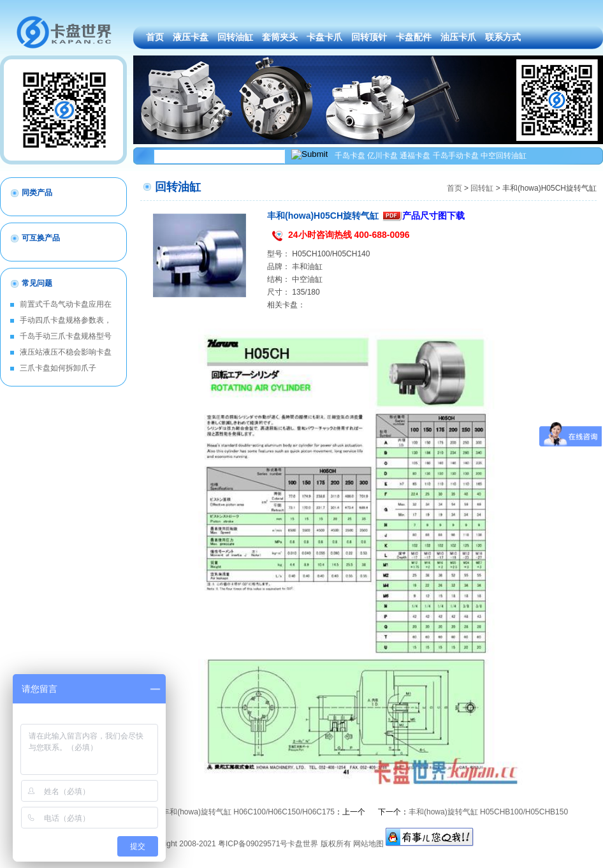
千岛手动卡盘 (456, 156)
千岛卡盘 (350, 156)
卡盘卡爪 (324, 37)
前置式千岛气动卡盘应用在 (66, 304)
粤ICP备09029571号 (253, 844)
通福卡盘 (415, 156)
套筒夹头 (280, 37)
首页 (155, 37)
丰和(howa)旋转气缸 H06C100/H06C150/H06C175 (248, 812)
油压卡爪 (458, 37)
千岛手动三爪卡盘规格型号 (66, 336)
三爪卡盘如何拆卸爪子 (58, 368)
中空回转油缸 (504, 156)
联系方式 (503, 37)
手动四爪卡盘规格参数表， (66, 320)
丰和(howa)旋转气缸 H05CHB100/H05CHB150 (488, 812)
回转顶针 (369, 37)
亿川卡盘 (382, 156)
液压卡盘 (191, 37)
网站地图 (368, 844)
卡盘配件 (414, 37)
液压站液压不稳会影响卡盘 (66, 352)
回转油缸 (235, 37)
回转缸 (482, 188)
